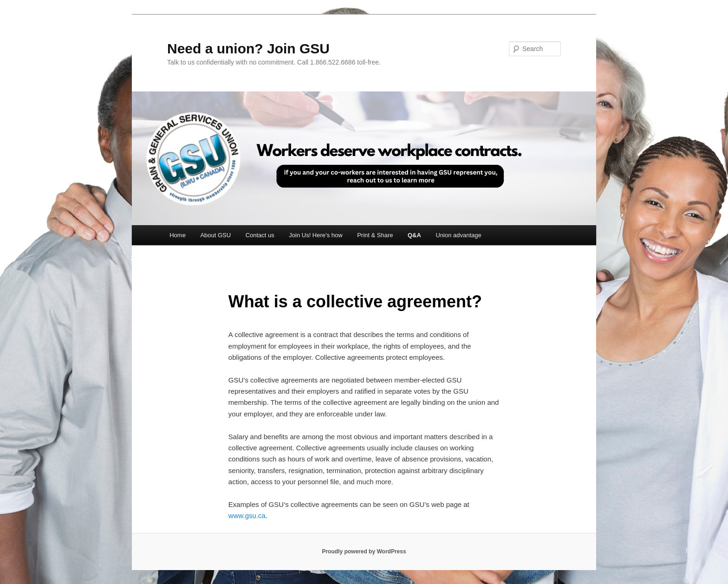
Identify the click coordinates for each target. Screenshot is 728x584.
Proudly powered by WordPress (364, 552)
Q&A (414, 235)
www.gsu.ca (247, 516)
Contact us (260, 235)
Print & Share (375, 235)
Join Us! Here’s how (315, 235)
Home (178, 235)
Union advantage (458, 235)
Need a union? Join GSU (248, 49)
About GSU (215, 235)
